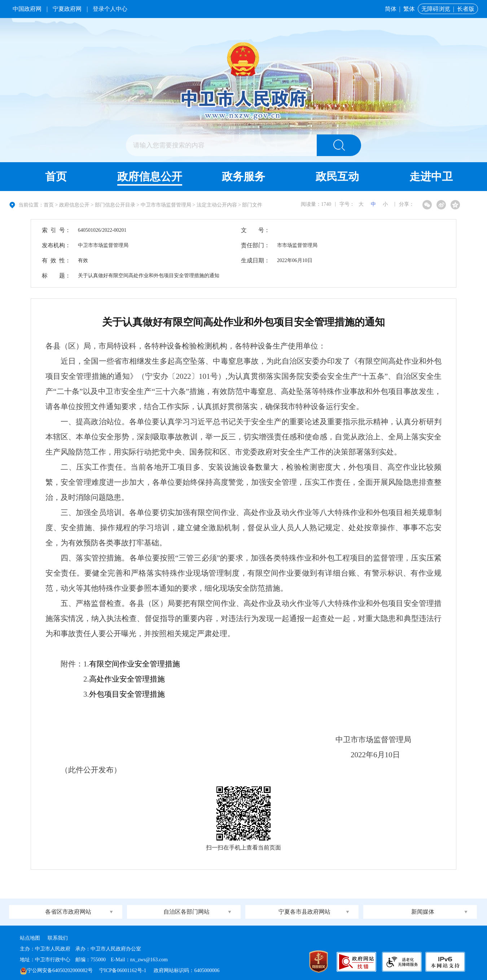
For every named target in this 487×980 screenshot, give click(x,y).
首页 (56, 176)
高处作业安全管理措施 (127, 679)
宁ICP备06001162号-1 (123, 970)
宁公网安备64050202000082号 (56, 970)
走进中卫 (431, 176)
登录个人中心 (110, 9)
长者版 (466, 9)
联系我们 (58, 938)
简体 (391, 9)
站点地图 (30, 938)
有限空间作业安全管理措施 (135, 664)
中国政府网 (27, 9)
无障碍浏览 (436, 9)
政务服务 (243, 176)
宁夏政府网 (67, 9)
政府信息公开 (150, 176)
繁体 (409, 9)
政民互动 (337, 176)
